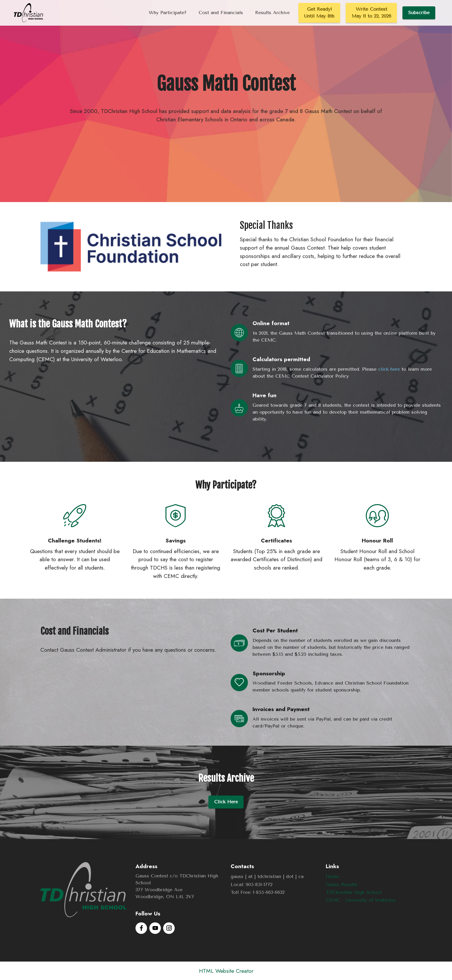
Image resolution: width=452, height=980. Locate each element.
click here (389, 369)
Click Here (226, 802)
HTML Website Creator (226, 971)
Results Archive (272, 13)
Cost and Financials (221, 13)
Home (332, 876)
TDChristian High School (354, 892)
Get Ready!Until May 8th (319, 13)
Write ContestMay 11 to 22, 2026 (371, 13)
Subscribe (419, 13)
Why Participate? (168, 13)
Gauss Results (341, 884)
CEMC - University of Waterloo (361, 900)
